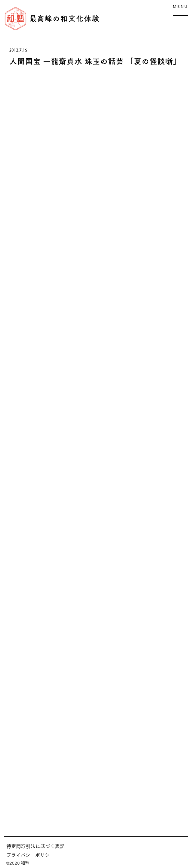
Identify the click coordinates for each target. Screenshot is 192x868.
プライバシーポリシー (30, 855)
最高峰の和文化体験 (65, 18)
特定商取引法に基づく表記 (35, 846)
